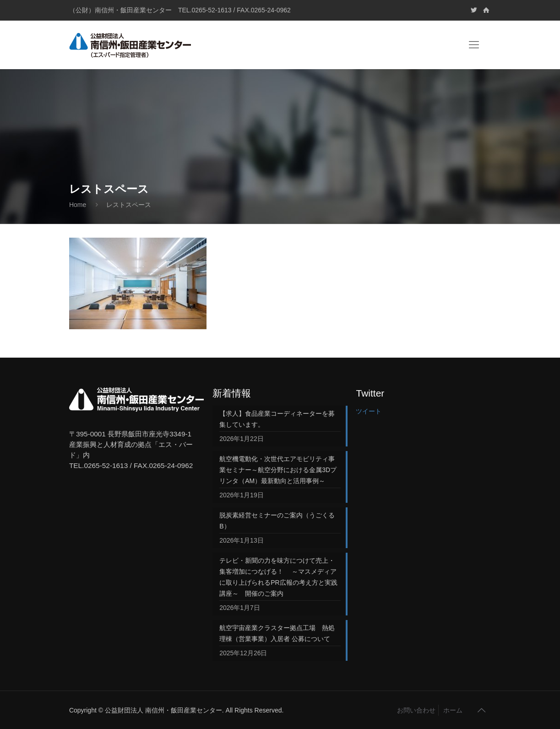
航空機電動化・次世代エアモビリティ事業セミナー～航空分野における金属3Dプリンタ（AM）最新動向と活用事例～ (278, 470)
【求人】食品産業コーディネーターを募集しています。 (277, 419)
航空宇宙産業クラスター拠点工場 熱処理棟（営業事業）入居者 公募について (277, 633)
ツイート (369, 411)
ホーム (453, 710)
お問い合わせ (416, 710)
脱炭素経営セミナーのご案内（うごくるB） (277, 521)
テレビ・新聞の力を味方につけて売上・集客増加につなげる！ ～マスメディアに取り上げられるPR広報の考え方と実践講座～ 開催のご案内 (278, 577)
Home (78, 205)
